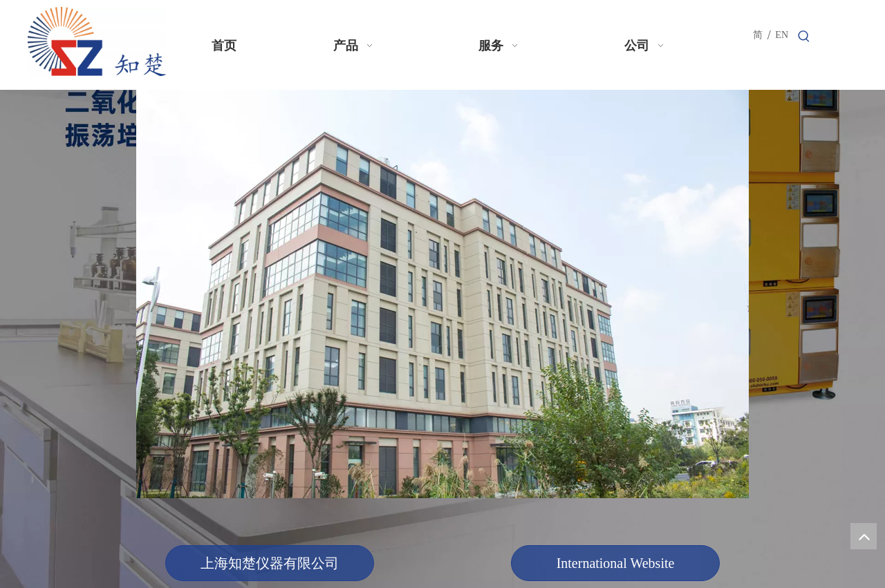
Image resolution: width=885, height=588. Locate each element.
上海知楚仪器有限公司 (270, 563)
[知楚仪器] (442, 294)
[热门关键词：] (804, 37)
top (864, 536)
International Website (616, 563)
